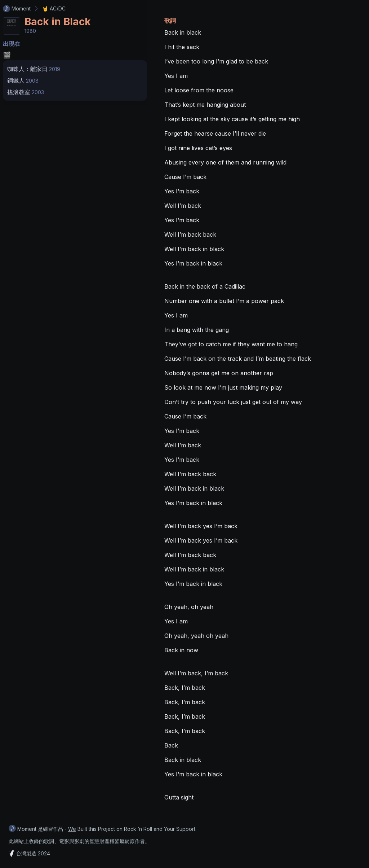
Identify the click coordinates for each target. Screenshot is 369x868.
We (72, 829)
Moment (17, 9)
